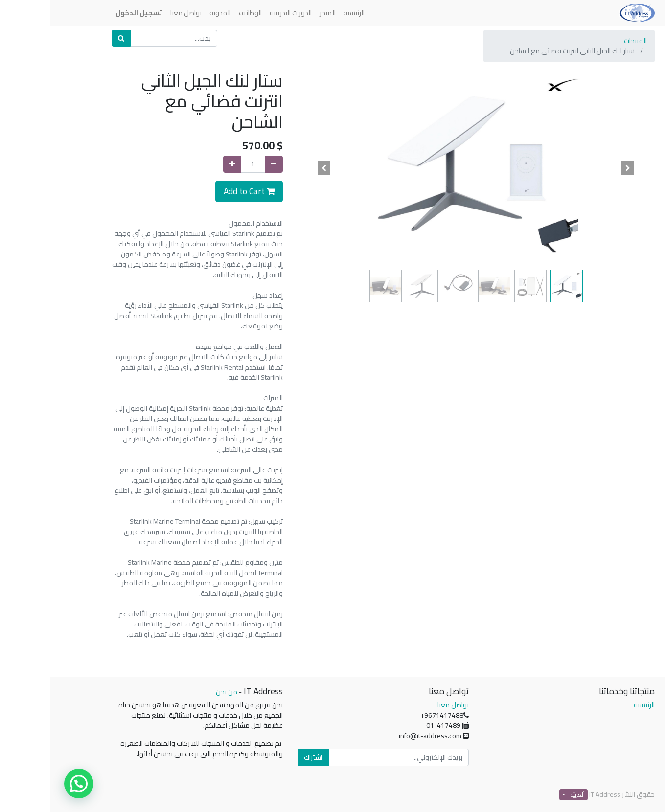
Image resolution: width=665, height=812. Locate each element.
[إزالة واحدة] (223, 164)
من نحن (176, 692)
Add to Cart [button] (199, 191)
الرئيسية (594, 705)
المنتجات (585, 41)
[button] (577, 168)
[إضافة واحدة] (182, 164)
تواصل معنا (403, 705)
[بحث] (71, 38)
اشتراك (263, 757)
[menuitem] (304, 13)
